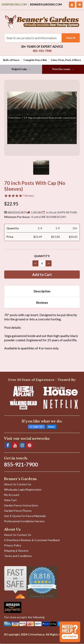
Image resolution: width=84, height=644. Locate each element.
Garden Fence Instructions (21, 505)
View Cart (10, 500)
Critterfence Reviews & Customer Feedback (32, 540)
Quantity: (42, 256)
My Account (12, 495)
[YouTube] (15, 445)
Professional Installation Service (24, 521)
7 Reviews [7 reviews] (28, 196)
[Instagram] (22, 445)
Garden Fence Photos (18, 511)
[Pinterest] (29, 445)
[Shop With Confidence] (15, 583)
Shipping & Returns (16, 551)
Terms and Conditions (18, 556)
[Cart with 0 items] (79, 5)
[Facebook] (8, 445)
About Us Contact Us (18, 484)
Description (42, 291)
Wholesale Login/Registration (23, 489)
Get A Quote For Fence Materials (25, 516)
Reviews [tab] (42, 303)
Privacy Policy (13, 545)
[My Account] (72, 5)
